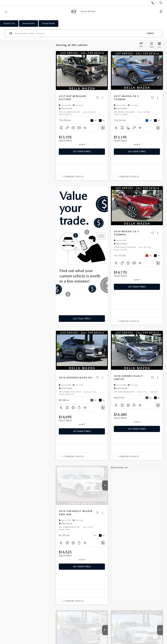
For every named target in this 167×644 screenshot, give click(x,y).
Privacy (65, 625)
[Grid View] (151, 45)
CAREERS (124, 594)
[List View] (159, 45)
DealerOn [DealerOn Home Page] (44, 625)
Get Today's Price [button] (82, 152)
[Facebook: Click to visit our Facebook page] (18, 608)
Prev (99, 474)
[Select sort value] (142, 45)
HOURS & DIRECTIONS (131, 588)
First (89, 474)
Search (150, 33)
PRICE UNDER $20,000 (27, 596)
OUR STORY (126, 578)
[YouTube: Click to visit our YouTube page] (29, 608)
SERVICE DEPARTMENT (61, 578)
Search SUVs (29, 23)
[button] (105, 70)
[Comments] (103, 128)
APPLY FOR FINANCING (97, 578)
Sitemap (55, 625)
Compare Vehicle (74, 177)
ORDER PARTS (57, 588)
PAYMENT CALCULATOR (97, 583)
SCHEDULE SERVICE (60, 583)
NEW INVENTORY (24, 578)
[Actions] (102, 98)
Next (131, 474)
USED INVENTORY (24, 583)
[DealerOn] (23, 621)
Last (141, 474)
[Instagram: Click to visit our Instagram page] (36, 608)
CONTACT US (127, 583)
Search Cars (9, 23)
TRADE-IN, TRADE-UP (96, 588)
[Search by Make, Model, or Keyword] (79, 33)
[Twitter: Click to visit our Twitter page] (23, 608)
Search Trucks (49, 23)
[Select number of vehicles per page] (155, 474)
